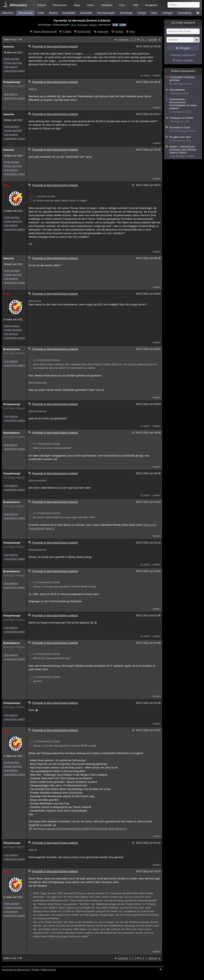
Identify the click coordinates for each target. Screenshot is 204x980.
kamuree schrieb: (44, 196)
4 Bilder (67, 31)
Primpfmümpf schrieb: (47, 360)
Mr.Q (6, 185)
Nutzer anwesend (183, 23)
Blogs (77, 5)
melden (156, 75)
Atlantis (93, 25)
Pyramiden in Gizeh (183, 129)
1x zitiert (145, 75)
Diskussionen (60, 5)
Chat (123, 5)
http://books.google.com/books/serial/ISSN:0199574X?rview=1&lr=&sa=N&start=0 (80, 829)
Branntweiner (12, 349)
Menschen (8, 13)
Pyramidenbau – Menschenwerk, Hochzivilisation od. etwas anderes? (183, 106)
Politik (41, 13)
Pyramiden (82, 25)
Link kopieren (11, 67)
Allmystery (18, 5)
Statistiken (107, 5)
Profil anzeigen (12, 59)
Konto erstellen (185, 60)
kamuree (9, 47)
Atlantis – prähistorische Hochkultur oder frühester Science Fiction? (183, 152)
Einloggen (185, 48)
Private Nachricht (13, 63)
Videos (91, 5)
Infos (132, 31)
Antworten (103, 31)
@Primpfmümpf (38, 383)
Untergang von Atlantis (183, 120)
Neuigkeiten (151, 5)
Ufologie (142, 13)
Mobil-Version (49, 970)
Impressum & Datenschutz (16, 970)
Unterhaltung (184, 13)
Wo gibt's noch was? (183, 139)
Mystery (53, 13)
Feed (115, 25)
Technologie (126, 13)
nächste (153, 39)
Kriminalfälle (69, 13)
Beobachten (84, 31)
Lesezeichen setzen (14, 71)
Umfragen (167, 13)
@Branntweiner (37, 411)
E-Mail (123, 25)
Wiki (136, 5)
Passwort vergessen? (183, 55)
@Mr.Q (33, 89)
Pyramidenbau (183, 92)
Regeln (36, 970)
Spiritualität (86, 13)
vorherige (123, 39)
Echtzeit (42, 5)
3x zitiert (145, 565)
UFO (73, 25)
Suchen (119, 31)
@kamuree (35, 301)
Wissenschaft (25, 13)
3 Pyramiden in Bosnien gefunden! (183, 81)
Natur (154, 13)
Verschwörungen (106, 13)
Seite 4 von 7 (13, 39)
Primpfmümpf (12, 82)
